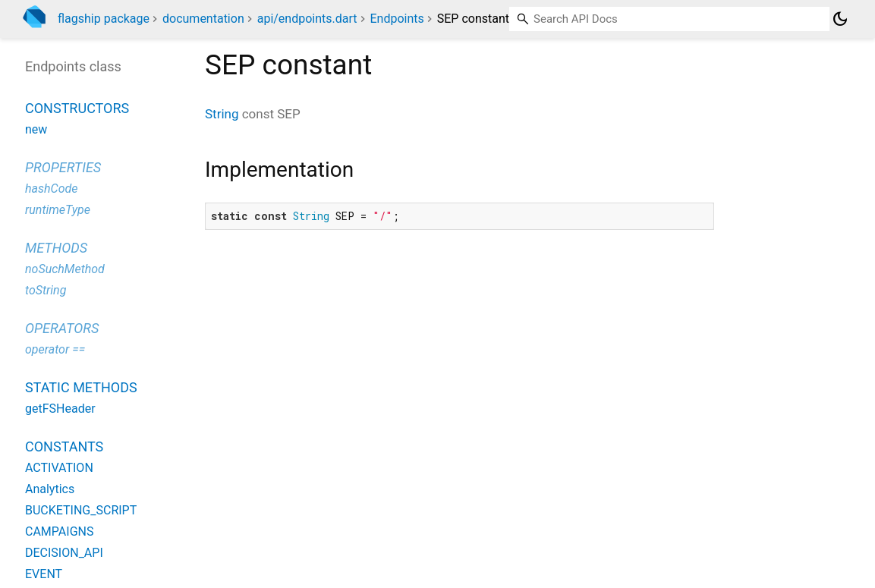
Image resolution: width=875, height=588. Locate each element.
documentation (203, 19)
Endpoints (397, 19)
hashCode (51, 189)
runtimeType (58, 210)
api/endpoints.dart (307, 19)
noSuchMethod (65, 269)
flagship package (104, 19)
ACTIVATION (59, 468)
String (222, 114)
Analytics (50, 489)
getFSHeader (60, 409)
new (36, 129)
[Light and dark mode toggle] (840, 19)
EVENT (44, 574)
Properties (63, 167)
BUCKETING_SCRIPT (81, 510)
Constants (64, 447)
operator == (55, 349)
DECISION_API (64, 553)
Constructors (77, 108)
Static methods (81, 387)
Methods (56, 248)
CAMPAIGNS (59, 531)
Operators (62, 328)
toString (46, 290)
